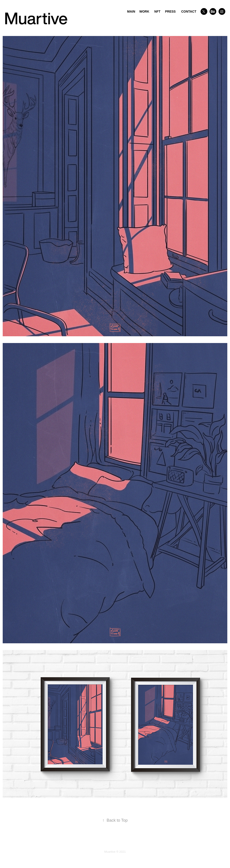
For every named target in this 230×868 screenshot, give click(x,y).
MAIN (131, 11)
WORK (144, 11)
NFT (157, 11)
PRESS (170, 11)
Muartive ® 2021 (115, 852)
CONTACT (189, 11)
